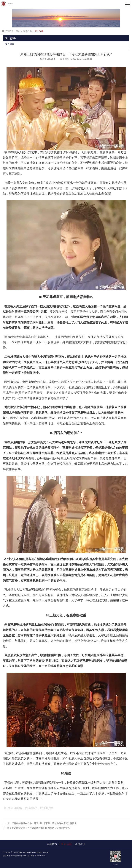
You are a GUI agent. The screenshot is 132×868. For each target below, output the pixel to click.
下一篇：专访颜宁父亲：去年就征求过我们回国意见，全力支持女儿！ (37, 828)
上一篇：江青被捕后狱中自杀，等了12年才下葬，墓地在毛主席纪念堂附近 (40, 823)
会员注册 (80, 844)
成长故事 (27, 31)
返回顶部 (66, 844)
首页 (18, 31)
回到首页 (52, 844)
